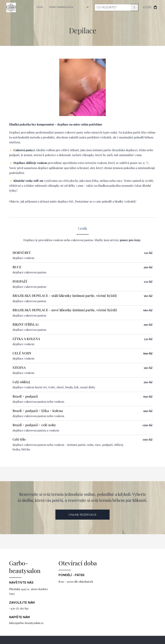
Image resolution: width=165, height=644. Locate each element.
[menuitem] (51, 7)
